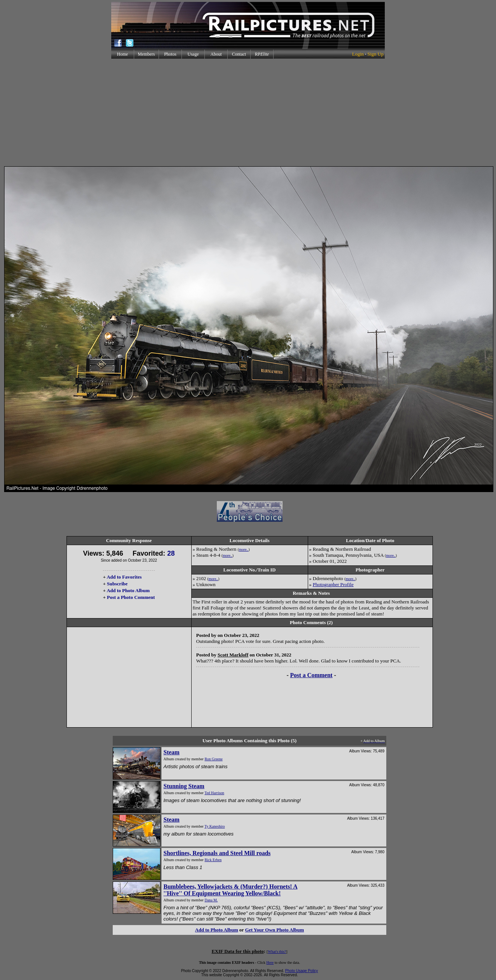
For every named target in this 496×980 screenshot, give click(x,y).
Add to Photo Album (128, 590)
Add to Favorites (124, 577)
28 (171, 553)
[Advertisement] (248, 112)
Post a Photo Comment (131, 597)
